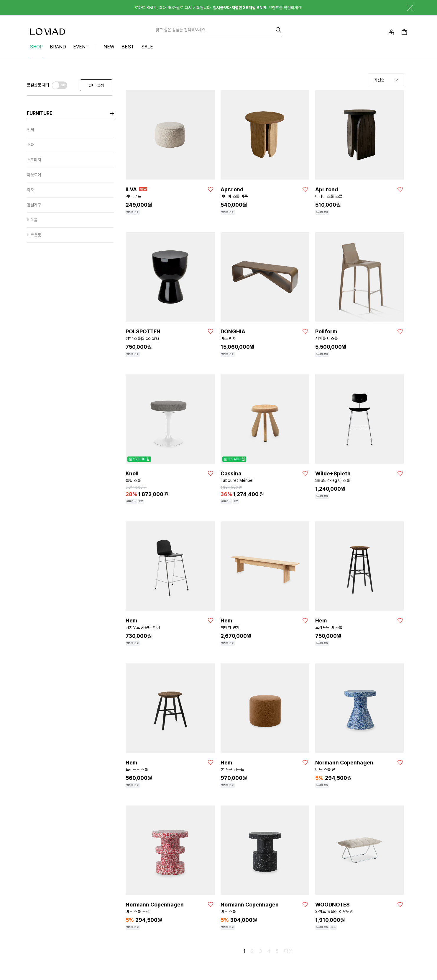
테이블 (32, 220)
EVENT (81, 47)
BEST (128, 47)
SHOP (36, 47)
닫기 (406, 8)
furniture (40, 113)
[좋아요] (211, 189)
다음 (288, 951)
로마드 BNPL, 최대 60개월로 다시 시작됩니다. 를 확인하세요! (218, 8)
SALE (147, 47)
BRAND (58, 47)
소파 (30, 145)
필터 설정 (96, 85)
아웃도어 (34, 175)
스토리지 (34, 160)
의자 (30, 190)
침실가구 (34, 205)
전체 (30, 130)
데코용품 (34, 235)
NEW (109, 47)
